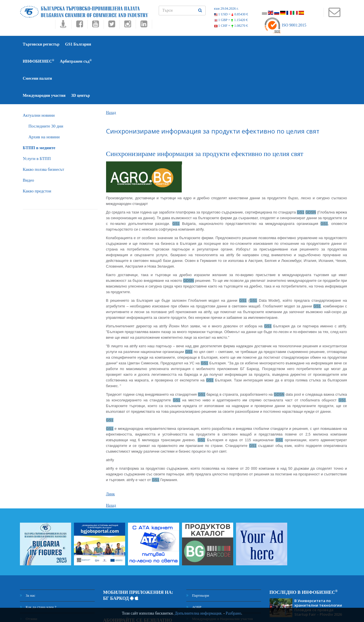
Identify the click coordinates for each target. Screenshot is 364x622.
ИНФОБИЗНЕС (112, 44)
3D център (264, 44)
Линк (110, 443)
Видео (28, 129)
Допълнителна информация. (198, 613)
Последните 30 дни (46, 75)
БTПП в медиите (39, 97)
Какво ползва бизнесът (44, 118)
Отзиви (29, 567)
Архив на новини (44, 86)
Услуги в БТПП (37, 107)
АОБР (194, 556)
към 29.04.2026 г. (226, 9)
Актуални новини (39, 64)
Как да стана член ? (38, 556)
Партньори (198, 544)
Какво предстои (37, 140)
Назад (111, 61)
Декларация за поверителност (46, 595)
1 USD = (231, 14)
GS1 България (78, 44)
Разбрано (233, 613)
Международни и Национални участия (220, 567)
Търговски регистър (41, 44)
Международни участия (228, 44)
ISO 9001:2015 (285, 25)
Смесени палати (186, 44)
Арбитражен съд (150, 44)
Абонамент (165, 589)
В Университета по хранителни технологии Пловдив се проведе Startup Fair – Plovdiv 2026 (318, 556)
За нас (28, 544)
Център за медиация (205, 583)
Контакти (30, 579)
